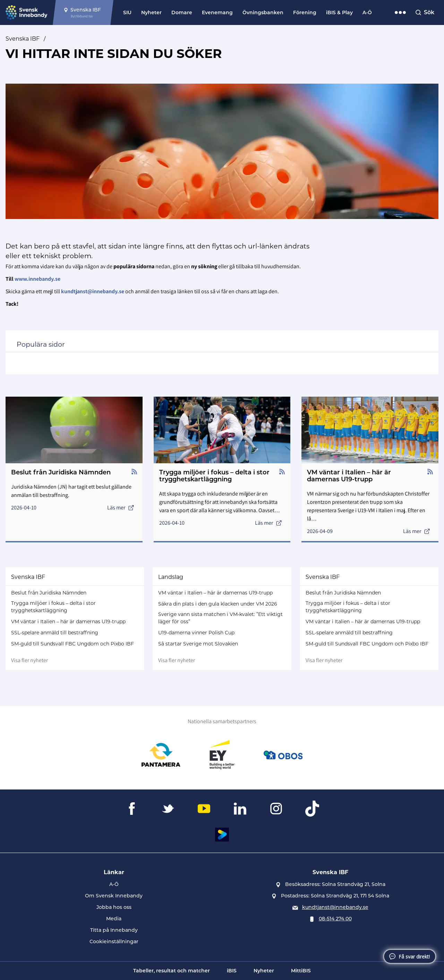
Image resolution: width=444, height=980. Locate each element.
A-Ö (367, 12)
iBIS (232, 971)
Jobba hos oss (114, 907)
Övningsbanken (263, 12)
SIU (127, 12)
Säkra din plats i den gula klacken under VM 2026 (218, 604)
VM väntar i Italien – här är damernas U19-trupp (68, 622)
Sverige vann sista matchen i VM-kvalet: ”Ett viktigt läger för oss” (220, 618)
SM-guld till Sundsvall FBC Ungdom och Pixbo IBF (72, 644)
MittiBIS (301, 971)
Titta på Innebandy (114, 930)
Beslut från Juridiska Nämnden (49, 593)
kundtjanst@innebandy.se (335, 907)
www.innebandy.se (37, 279)
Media (114, 919)
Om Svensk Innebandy (114, 896)
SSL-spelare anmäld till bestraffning (55, 633)
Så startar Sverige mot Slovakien (198, 644)
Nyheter (151, 12)
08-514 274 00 (335, 919)
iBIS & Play (339, 12)
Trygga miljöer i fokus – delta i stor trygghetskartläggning (53, 607)
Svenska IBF (23, 39)
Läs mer (121, 508)
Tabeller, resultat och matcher (172, 971)
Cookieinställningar (114, 941)
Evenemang (217, 12)
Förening (305, 12)
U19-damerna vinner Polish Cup (196, 633)
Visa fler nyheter (29, 660)
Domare (182, 12)
